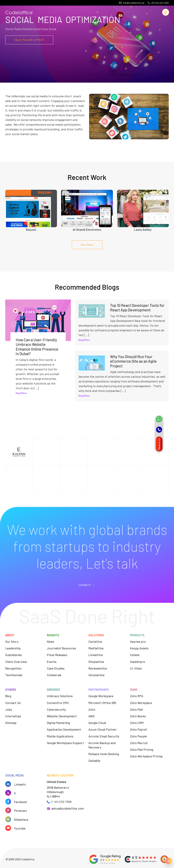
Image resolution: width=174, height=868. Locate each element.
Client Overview (16, 662)
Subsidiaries (14, 655)
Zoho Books (138, 716)
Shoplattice (96, 662)
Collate (135, 655)
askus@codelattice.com (68, 808)
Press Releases (57, 655)
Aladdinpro (137, 662)
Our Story (12, 642)
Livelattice (96, 655)
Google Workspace (101, 696)
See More (87, 245)
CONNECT (85, 585)
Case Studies (56, 668)
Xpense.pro (138, 642)
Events (52, 662)
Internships (13, 716)
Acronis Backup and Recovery (102, 745)
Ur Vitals (136, 668)
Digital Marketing (58, 723)
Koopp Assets (139, 648)
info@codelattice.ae (132, 3)
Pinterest (20, 810)
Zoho (92, 709)
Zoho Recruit (139, 743)
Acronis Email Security (104, 736)
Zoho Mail (136, 709)
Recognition (13, 668)
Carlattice (95, 642)
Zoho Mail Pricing (142, 750)
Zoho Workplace (141, 703)
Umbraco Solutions (60, 696)
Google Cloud (97, 723)
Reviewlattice (98, 668)
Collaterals (54, 675)
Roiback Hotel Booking (104, 754)
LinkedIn (20, 784)
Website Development (62, 716)
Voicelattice (96, 675)
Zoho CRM (137, 723)
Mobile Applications (60, 736)
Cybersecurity (56, 709)
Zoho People (138, 736)
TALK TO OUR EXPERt (29, 40)
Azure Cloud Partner (103, 729)
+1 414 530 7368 (61, 802)
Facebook (21, 802)
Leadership (13, 648)
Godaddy (94, 761)
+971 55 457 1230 (158, 3)
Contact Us (13, 703)
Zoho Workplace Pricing (146, 756)
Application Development (64, 729)
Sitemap (11, 723)
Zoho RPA (137, 696)
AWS (92, 716)
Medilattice (96, 648)
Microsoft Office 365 (102, 703)
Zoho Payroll (138, 729)
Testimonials (14, 675)
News (50, 642)
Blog (8, 696)
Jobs (9, 709)
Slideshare (21, 819)
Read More (21, 393)
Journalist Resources (61, 648)
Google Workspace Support (65, 743)
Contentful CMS (58, 703)
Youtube (20, 828)
